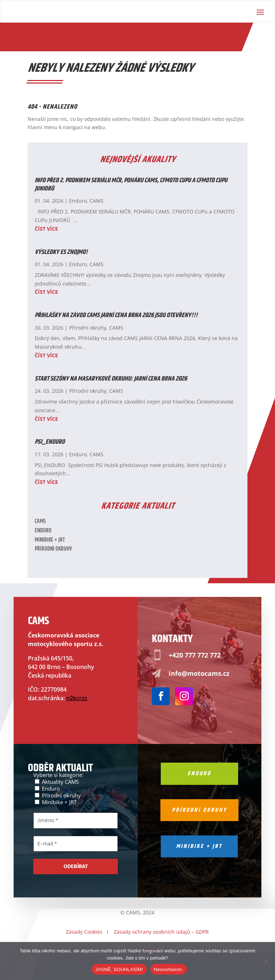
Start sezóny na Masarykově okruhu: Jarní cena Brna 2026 (111, 379)
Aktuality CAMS (57, 781)
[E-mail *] (76, 844)
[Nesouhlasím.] (266, 961)
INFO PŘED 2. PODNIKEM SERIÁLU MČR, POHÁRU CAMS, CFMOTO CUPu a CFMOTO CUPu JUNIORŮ (131, 185)
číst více (46, 229)
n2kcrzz (77, 698)
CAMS (97, 201)
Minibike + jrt (199, 846)
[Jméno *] (76, 821)
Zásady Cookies (84, 932)
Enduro (78, 201)
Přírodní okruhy (88, 328)
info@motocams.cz (199, 673)
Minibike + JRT (50, 540)
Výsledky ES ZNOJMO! (61, 252)
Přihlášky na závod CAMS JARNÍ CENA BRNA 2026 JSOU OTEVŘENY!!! (116, 315)
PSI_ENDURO (50, 442)
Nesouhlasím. (169, 969)
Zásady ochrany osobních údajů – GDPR (161, 932)
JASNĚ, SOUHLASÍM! (119, 969)
